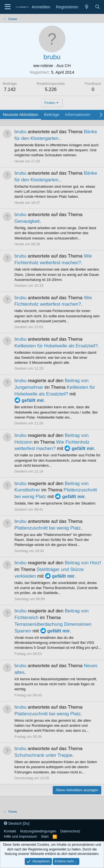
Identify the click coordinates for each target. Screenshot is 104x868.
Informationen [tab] (78, 114)
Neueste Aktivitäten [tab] (21, 114)
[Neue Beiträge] (86, 7)
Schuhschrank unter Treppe (43, 755)
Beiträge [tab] (52, 114)
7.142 (10, 89)
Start (45, 836)
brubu (20, 132)
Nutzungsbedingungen (38, 831)
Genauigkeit (27, 221)
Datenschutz (70, 831)
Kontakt (10, 831)
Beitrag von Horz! (83, 563)
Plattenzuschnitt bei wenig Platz (48, 528)
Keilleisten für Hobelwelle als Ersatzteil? (56, 346)
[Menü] (8, 7)
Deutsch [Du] (17, 823)
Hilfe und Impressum (20, 836)
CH (68, 65)
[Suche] (97, 7)
